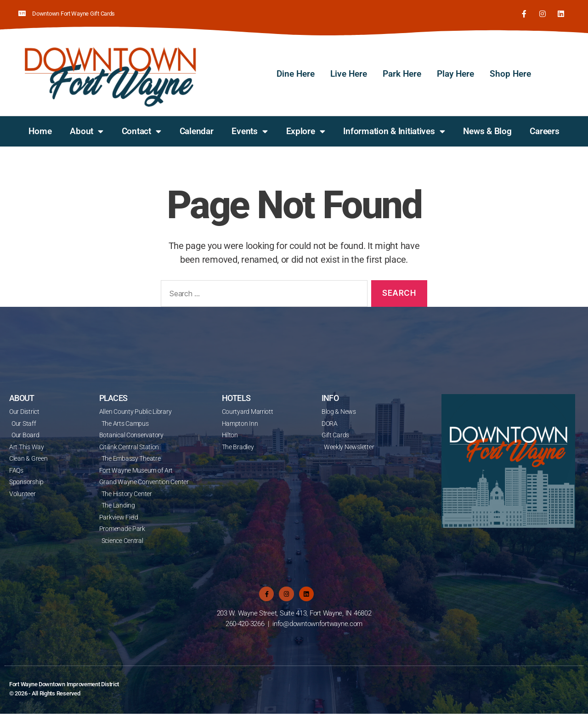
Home (40, 130)
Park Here (402, 73)
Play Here (455, 73)
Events (249, 131)
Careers (544, 130)
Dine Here (296, 73)
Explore (306, 131)
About (86, 131)
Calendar (197, 130)
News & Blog (487, 130)
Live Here (349, 73)
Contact (141, 131)
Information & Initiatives (394, 131)
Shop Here (510, 73)
